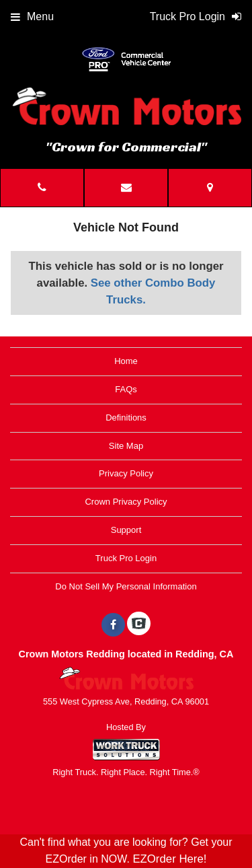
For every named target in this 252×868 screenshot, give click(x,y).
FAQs (126, 389)
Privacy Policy (126, 473)
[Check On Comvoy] (139, 625)
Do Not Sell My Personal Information (126, 586)
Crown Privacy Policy (126, 502)
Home (126, 361)
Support (126, 530)
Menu (32, 16)
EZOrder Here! (169, 859)
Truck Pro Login (126, 558)
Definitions (126, 418)
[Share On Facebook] (113, 625)
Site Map (126, 446)
